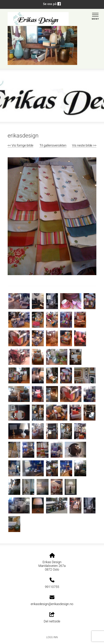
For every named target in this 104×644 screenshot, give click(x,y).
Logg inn (52, 637)
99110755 (52, 587)
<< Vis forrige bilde (21, 145)
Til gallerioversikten (53, 145)
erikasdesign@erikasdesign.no (52, 604)
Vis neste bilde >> (84, 145)
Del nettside (52, 618)
